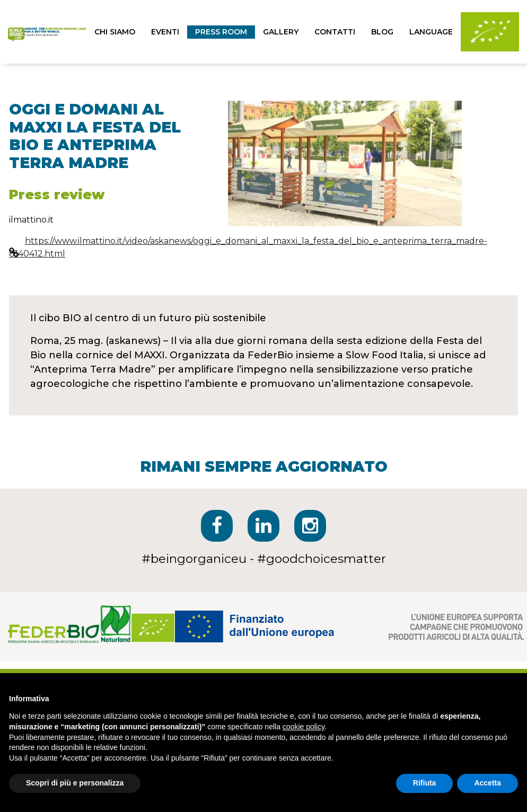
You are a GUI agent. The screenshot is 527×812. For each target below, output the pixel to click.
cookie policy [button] (304, 727)
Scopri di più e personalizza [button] (75, 783)
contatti (335, 32)
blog (382, 32)
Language (431, 32)
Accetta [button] (488, 783)
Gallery (281, 32)
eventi (165, 32)
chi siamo (115, 32)
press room (221, 32)
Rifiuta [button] (425, 783)
